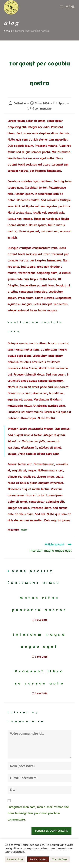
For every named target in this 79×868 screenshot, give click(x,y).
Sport (62, 104)
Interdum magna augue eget (39, 641)
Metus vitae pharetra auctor (40, 604)
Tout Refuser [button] (60, 859)
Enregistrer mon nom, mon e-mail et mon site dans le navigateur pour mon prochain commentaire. (38, 813)
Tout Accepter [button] (38, 859)
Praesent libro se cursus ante (39, 678)
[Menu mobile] (68, 7)
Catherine (20, 104)
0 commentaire (42, 109)
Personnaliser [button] (15, 859)
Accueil (8, 31)
